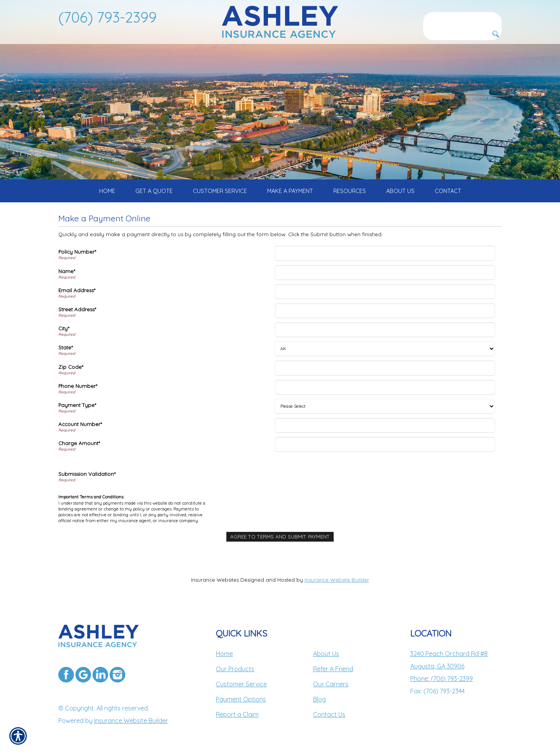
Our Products (235, 669)
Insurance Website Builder (337, 580)
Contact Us (329, 714)
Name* (67, 271)
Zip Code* (71, 367)
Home (224, 654)
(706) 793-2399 (108, 17)
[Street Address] (385, 311)
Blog (319, 699)
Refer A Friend (333, 669)
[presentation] (336, 475)
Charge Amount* (79, 443)
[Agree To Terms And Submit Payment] (280, 537)
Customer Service (241, 684)
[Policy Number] (385, 253)
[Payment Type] (385, 406)
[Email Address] (385, 292)
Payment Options (241, 699)
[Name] (385, 273)
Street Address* (77, 309)
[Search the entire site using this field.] (462, 18)
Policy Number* (77, 252)
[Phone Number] (385, 387)
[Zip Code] (385, 368)
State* (66, 347)
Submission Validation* (87, 474)
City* (64, 328)
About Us (326, 654)
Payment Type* (77, 405)
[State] (385, 349)
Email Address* (77, 290)
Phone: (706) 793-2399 (442, 679)
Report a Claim (237, 714)
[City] (385, 330)
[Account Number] (385, 425)
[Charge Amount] (385, 445)
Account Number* (80, 424)
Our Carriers (331, 684)
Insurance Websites (215, 580)
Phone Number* (78, 386)
